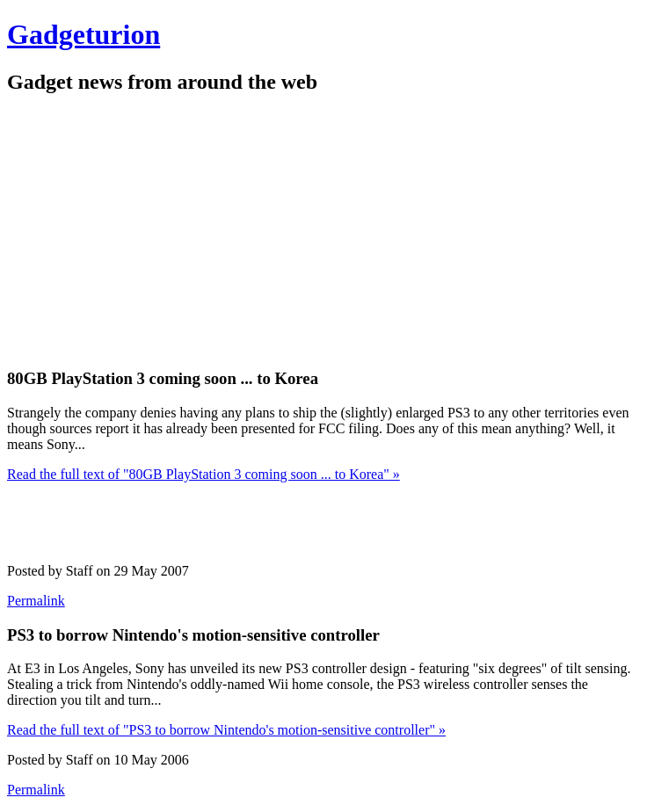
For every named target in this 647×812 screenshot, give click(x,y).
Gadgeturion (84, 34)
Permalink (36, 601)
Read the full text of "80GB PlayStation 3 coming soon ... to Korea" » (204, 474)
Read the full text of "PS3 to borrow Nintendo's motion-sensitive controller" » (226, 730)
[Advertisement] (213, 229)
